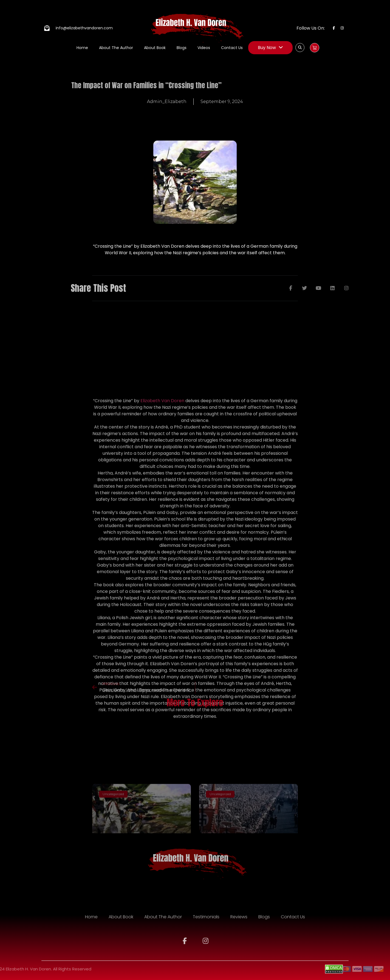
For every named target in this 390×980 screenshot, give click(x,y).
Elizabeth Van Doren (162, 538)
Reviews (239, 922)
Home (82, 48)
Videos (204, 48)
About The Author (116, 48)
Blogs (182, 48)
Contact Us (232, 48)
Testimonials (206, 922)
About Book (155, 48)
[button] (300, 48)
